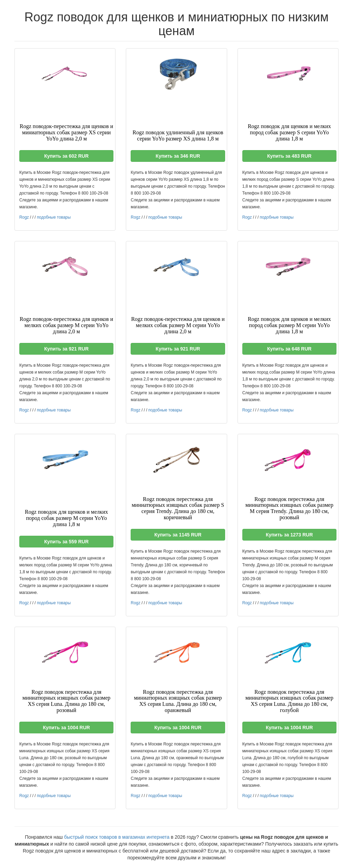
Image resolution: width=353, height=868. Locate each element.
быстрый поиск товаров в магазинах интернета (117, 837)
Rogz (24, 217)
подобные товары (54, 217)
